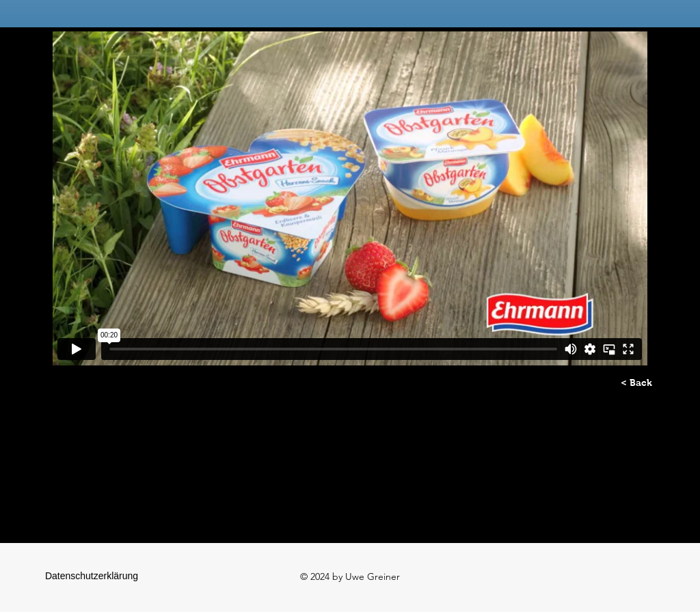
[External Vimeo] (350, 198)
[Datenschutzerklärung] (92, 576)
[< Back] (636, 383)
